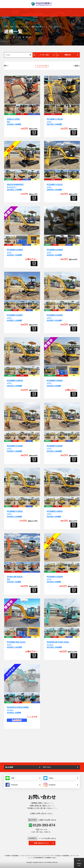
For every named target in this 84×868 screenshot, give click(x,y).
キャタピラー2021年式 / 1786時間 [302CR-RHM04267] (15, 187)
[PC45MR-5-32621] (22, 482)
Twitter (48, 778)
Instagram (50, 785)
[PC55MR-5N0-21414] (22, 613)
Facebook (12, 785)
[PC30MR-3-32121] (62, 155)
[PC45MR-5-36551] (62, 482)
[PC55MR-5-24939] (62, 548)
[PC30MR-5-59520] (62, 351)
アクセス (47, 767)
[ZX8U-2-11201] (22, 90)
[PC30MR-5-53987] (22, 286)
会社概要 (9, 767)
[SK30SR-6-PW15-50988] (22, 678)
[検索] (30, 55)
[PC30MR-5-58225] (22, 351)
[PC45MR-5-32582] (62, 417)
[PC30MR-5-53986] (62, 221)
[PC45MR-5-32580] (22, 417)
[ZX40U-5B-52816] (22, 548)
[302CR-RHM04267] (22, 155)
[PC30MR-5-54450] (62, 286)
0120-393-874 (44, 825)
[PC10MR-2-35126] (62, 90)
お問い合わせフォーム (41, 843)
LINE (10, 778)
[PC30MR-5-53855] (22, 221)
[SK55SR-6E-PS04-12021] (62, 613)
